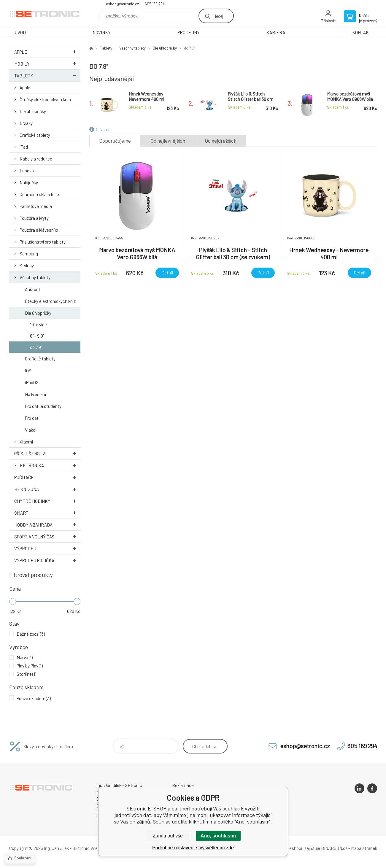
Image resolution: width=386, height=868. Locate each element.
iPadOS (32, 382)
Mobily (47, 64)
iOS (28, 371)
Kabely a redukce (36, 159)
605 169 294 (155, 4)
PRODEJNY (189, 32)
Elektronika (47, 465)
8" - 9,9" (37, 336)
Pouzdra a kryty (34, 218)
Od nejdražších (221, 141)
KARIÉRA (276, 32)
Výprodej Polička (47, 560)
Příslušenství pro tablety (43, 242)
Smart (47, 513)
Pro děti (32, 418)
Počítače (47, 477)
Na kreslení (35, 394)
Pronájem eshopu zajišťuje (295, 848)
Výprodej (47, 548)
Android (32, 289)
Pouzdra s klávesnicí (39, 230)
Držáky (26, 123)
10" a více (38, 325)
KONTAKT (362, 32)
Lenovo (27, 171)
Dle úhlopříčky (33, 111)
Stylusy (27, 266)
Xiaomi (26, 442)
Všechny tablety (35, 277)
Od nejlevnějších (168, 141)
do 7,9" (36, 347)
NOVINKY (102, 32)
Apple (47, 52)
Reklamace (183, 785)
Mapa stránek (364, 848)
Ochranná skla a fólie (39, 194)
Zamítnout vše (168, 836)
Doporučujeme (115, 141)
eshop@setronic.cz (122, 4)
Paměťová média (36, 206)
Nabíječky (29, 182)
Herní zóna (47, 489)
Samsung (29, 254)
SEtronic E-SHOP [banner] (45, 14)
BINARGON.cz (334, 848)
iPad (24, 147)
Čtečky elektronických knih (45, 99)
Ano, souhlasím (218, 836)
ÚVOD (20, 32)
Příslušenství (47, 453)
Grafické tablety (35, 135)
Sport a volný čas (47, 536)
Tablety (47, 75)
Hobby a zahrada (47, 525)
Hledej (218, 16)
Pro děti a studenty (43, 406)
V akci (31, 430)
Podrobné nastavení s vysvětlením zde (193, 848)
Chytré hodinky (47, 501)
